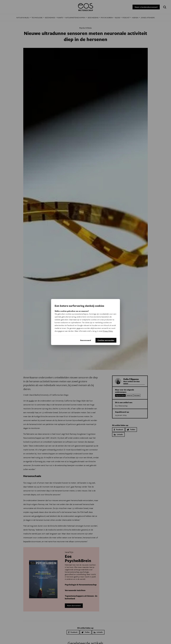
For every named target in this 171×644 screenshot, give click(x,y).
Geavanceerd (86, 340)
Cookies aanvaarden (106, 340)
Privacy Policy (108, 331)
